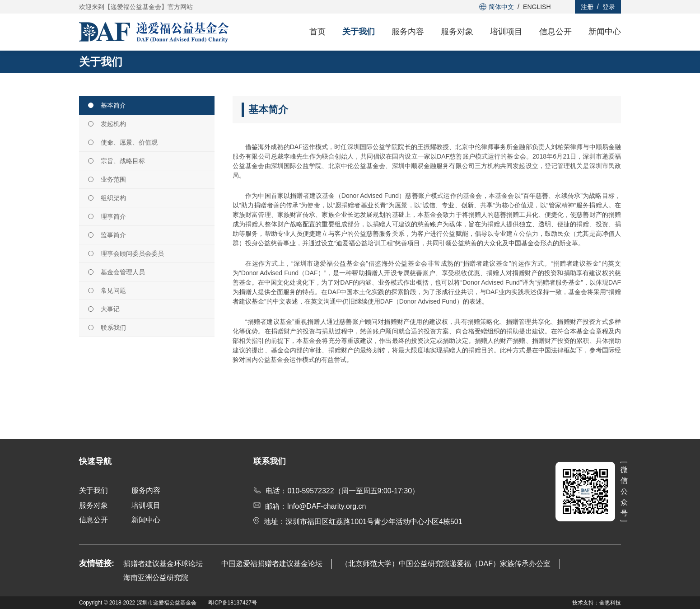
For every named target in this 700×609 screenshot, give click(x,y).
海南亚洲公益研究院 (156, 578)
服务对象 (457, 32)
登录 (609, 7)
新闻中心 (605, 32)
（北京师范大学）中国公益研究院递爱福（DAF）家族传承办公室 (446, 564)
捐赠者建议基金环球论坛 (163, 564)
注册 (587, 7)
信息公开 (555, 32)
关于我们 (359, 32)
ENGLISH (537, 7)
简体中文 (497, 7)
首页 (317, 32)
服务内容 (408, 32)
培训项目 (506, 32)
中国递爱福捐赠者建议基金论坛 (272, 564)
